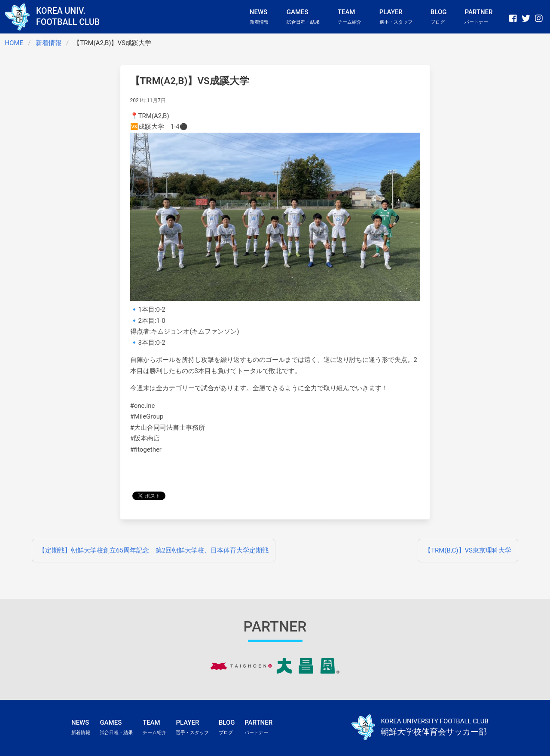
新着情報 (49, 43)
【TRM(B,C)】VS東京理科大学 (468, 550)
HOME (14, 43)
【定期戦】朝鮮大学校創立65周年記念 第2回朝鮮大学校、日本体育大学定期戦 (154, 550)
